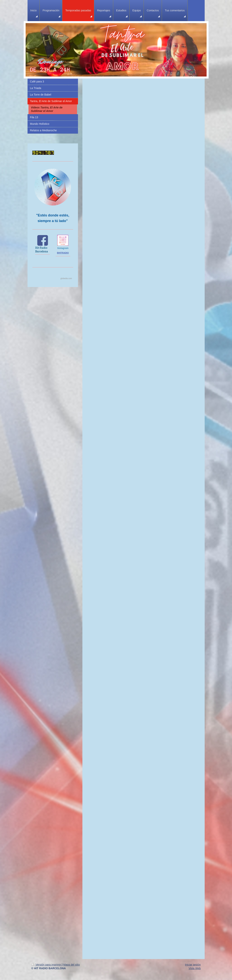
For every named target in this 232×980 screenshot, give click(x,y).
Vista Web (195, 968)
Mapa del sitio (71, 965)
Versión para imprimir (47, 965)
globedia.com (66, 278)
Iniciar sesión (193, 965)
